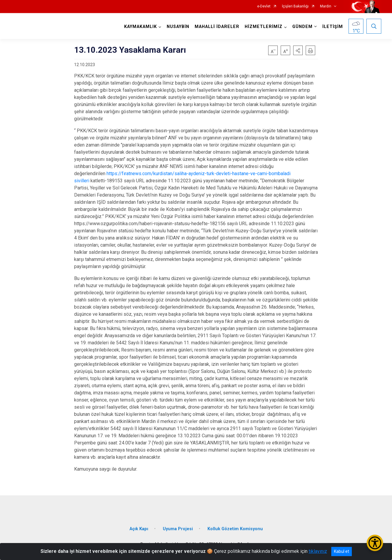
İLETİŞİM (333, 27)
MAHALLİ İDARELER (217, 27)
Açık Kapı (139, 529)
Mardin (326, 6)
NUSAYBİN (178, 27)
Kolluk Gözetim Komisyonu (235, 529)
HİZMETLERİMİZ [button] (264, 27)
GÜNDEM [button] (302, 27)
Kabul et (342, 551)
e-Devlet (264, 6)
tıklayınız (318, 551)
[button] (298, 50)
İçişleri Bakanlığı (295, 6)
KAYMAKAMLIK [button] (140, 27)
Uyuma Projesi (178, 529)
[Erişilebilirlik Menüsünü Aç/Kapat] (375, 543)
